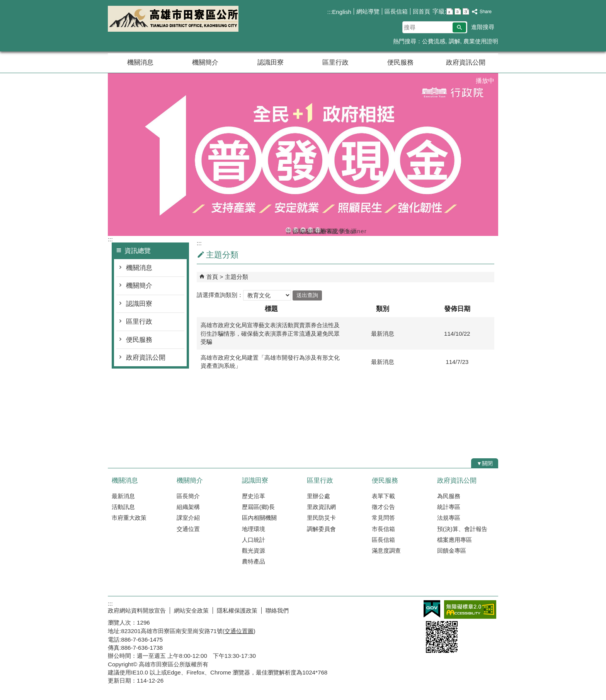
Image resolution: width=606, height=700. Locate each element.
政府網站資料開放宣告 (137, 610)
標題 (271, 309)
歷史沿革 (254, 496)
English (342, 12)
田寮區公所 (173, 19)
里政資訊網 (321, 507)
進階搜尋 (483, 27)
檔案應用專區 (454, 540)
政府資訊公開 (466, 62)
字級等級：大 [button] (466, 11)
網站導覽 (368, 11)
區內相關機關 (259, 518)
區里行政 (335, 62)
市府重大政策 (129, 518)
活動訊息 (123, 507)
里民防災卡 (321, 518)
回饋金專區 (452, 551)
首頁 (212, 277)
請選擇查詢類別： (220, 295)
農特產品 (254, 561)
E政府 (432, 609)
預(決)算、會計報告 (462, 529)
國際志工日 (296, 230)
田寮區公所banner (318, 230)
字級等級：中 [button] (458, 11)
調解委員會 (321, 529)
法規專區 (449, 518)
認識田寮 (271, 62)
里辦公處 (318, 496)
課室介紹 (188, 518)
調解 (454, 41)
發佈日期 (457, 309)
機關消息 (140, 62)
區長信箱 (396, 11)
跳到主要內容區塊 (4, 4)
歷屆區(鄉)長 (258, 507)
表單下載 (383, 496)
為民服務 (449, 496)
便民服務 (400, 62)
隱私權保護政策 (237, 610)
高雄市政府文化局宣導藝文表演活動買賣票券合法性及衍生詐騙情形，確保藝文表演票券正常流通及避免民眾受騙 (270, 333)
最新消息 (123, 496)
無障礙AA (470, 610)
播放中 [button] (485, 81)
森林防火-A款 (303, 230)
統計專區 (449, 507)
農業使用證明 (481, 41)
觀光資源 (254, 551)
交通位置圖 (239, 631)
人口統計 (254, 540)
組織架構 (188, 507)
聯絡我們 (277, 610)
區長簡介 (188, 496)
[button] (459, 27)
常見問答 (383, 518)
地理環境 (254, 529)
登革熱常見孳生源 (310, 230)
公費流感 (434, 41)
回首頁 (421, 11)
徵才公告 (383, 507)
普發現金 (288, 230)
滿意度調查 (386, 551)
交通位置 (188, 529)
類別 (383, 309)
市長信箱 (383, 529)
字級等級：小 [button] (450, 11)
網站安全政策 (191, 610)
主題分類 (237, 277)
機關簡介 (205, 62)
